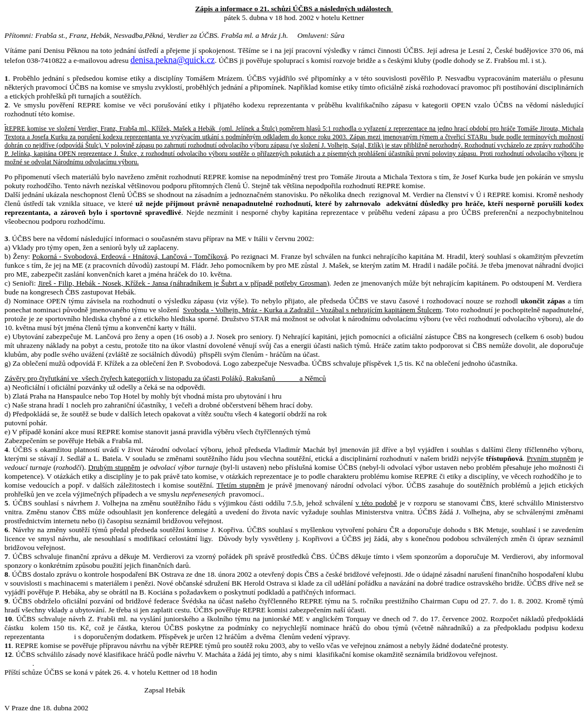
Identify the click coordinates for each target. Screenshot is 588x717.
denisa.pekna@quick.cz (173, 60)
